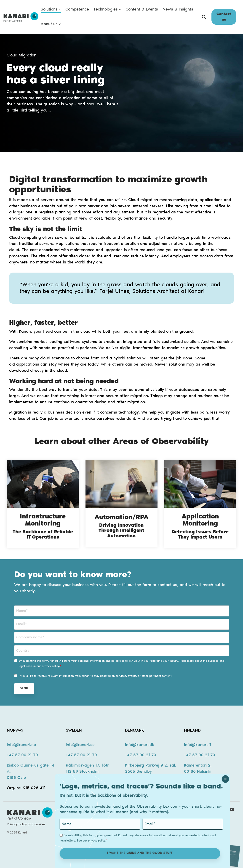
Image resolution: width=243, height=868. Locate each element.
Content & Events (142, 10)
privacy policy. (51, 666)
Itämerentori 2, (198, 766)
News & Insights (178, 10)
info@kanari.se (80, 745)
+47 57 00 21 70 (22, 755)
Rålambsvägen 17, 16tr (87, 766)
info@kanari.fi (198, 745)
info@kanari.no (21, 745)
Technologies (107, 10)
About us (51, 24)
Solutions (51, 10)
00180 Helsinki (198, 772)
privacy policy (110, 841)
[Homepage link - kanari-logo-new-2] (30, 817)
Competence (77, 10)
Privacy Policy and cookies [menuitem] (26, 825)
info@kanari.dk (140, 745)
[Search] (204, 17)
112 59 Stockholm (82, 772)
